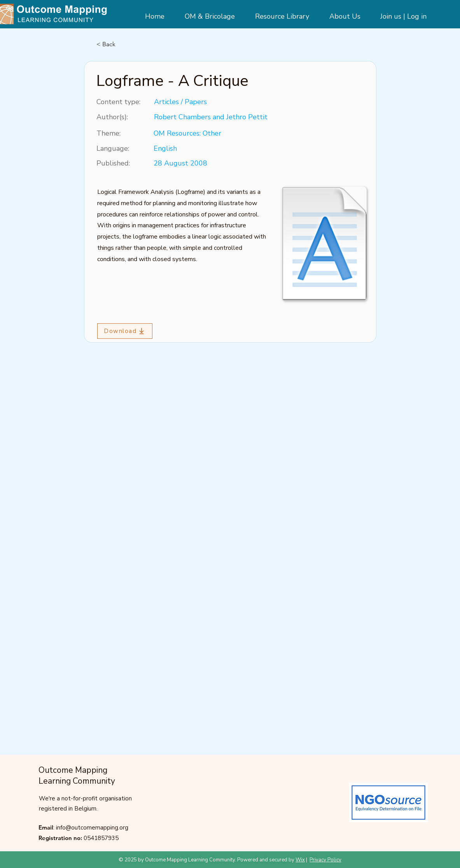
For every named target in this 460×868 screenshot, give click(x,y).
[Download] (125, 331)
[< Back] (122, 44)
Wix (300, 860)
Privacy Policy (325, 860)
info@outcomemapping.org (92, 828)
